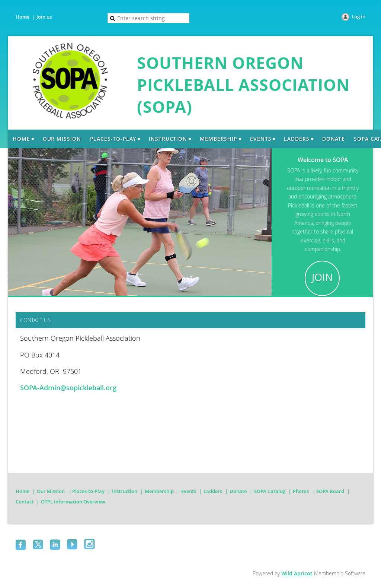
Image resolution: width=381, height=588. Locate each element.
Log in (358, 16)
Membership (159, 491)
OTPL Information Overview (73, 502)
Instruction (125, 491)
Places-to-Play (88, 491)
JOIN (322, 277)
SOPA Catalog (270, 491)
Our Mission (51, 491)
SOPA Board (330, 491)
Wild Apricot (297, 573)
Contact (25, 502)
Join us (44, 17)
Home (23, 17)
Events (189, 491)
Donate (238, 491)
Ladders (213, 491)
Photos (301, 491)
